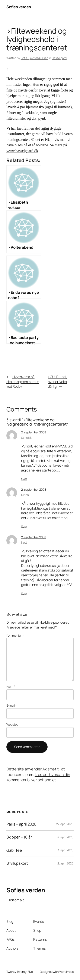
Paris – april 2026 (21, 824)
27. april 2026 (65, 824)
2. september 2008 (33, 432)
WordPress (66, 972)
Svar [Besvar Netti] (24, 594)
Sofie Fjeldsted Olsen (34, 58)
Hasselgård (59, 58)
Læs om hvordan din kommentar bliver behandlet (38, 777)
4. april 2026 (65, 837)
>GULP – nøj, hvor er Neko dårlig (57, 382)
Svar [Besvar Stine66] (24, 479)
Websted (12, 724)
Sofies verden (19, 7)
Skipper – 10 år (19, 837)
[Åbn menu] (71, 7)
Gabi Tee (14, 850)
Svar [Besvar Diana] (24, 526)
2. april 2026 (65, 863)
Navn (11, 686)
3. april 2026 (65, 850)
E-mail (12, 705)
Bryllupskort (17, 863)
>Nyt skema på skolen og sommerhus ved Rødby (23, 382)
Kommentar (15, 635)
